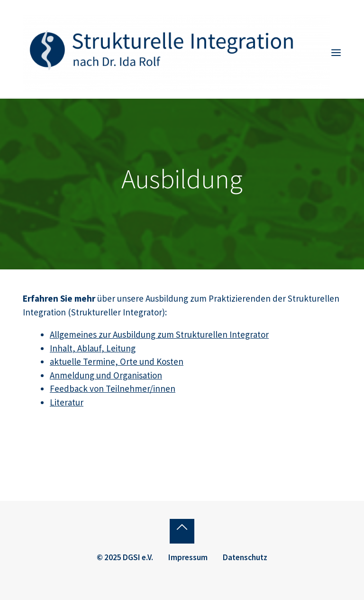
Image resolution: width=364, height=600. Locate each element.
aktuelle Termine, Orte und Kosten (117, 361)
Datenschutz (245, 557)
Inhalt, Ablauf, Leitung (93, 348)
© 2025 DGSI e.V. (125, 557)
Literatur (67, 402)
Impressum (188, 557)
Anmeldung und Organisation (106, 375)
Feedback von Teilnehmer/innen (113, 388)
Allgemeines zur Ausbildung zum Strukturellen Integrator (159, 334)
